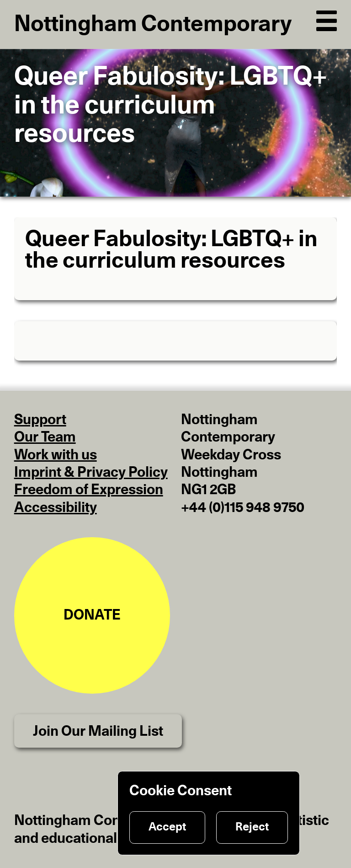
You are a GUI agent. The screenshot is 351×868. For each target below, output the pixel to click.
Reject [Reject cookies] (252, 827)
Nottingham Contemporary (153, 24)
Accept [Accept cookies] (167, 827)
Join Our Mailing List (98, 731)
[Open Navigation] (327, 19)
